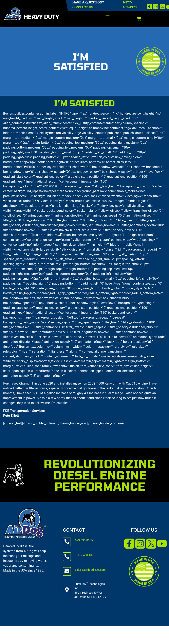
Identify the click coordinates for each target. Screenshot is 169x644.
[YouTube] (162, 544)
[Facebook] (149, 6)
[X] (162, 6)
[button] (108, 17)
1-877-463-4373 (85, 555)
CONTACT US (83, 7)
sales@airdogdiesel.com (90, 570)
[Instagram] (156, 6)
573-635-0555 (84, 540)
